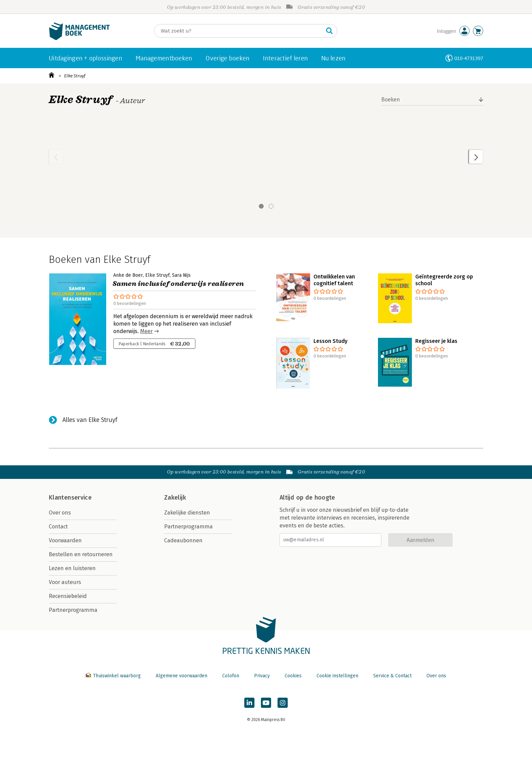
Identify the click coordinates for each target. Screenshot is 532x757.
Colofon (231, 676)
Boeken (391, 100)
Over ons (60, 513)
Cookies (293, 676)
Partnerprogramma (73, 610)
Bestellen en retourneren (81, 554)
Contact (58, 527)
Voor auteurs (65, 582)
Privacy (262, 676)
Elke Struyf (75, 76)
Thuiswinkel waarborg (114, 676)
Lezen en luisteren (72, 568)
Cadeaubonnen (183, 540)
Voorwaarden (65, 540)
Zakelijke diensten (187, 513)
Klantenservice (70, 498)
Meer (146, 331)
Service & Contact (392, 676)
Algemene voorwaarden (182, 676)
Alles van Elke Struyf (90, 420)
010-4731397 (469, 58)
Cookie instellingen (337, 676)
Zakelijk (175, 498)
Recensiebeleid (68, 596)
